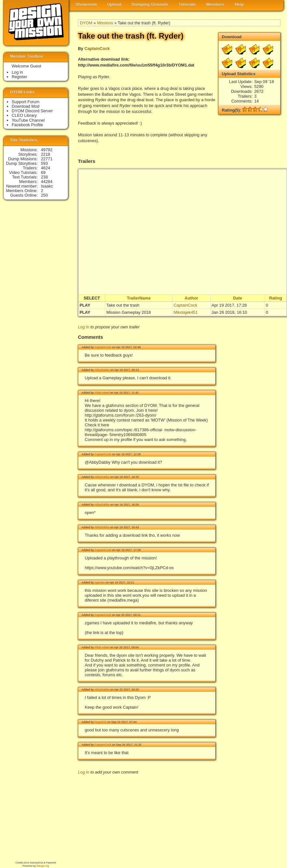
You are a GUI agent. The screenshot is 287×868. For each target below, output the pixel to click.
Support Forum (25, 102)
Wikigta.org (43, 866)
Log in (84, 327)
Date (238, 298)
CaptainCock (97, 49)
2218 (45, 154)
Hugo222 (100, 722)
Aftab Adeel (102, 393)
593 (44, 163)
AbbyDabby (102, 370)
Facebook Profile (27, 125)
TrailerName (139, 298)
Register (19, 77)
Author (192, 298)
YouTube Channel (28, 120)
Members (215, 4)
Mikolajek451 (186, 312)
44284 (47, 182)
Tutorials (187, 4)
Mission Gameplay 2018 (128, 312)
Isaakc (47, 186)
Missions (105, 23)
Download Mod (25, 106)
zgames (100, 582)
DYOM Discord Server (32, 111)
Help (239, 4)
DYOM (86, 23)
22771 (47, 159)
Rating (276, 298)
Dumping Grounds (150, 4)
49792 (47, 150)
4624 (45, 168)
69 (43, 172)
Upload (114, 4)
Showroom (86, 4)
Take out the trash (123, 305)
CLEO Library (24, 115)
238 (44, 177)
